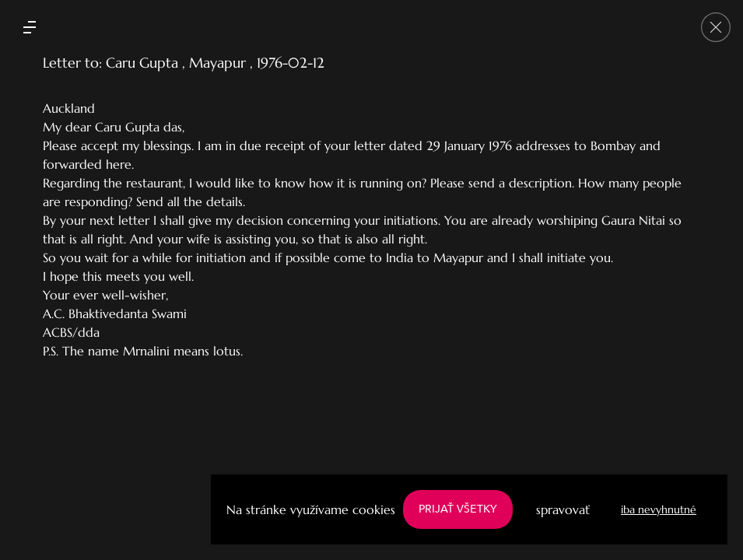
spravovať (563, 509)
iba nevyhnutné (659, 509)
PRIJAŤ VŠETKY (458, 509)
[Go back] (716, 27)
